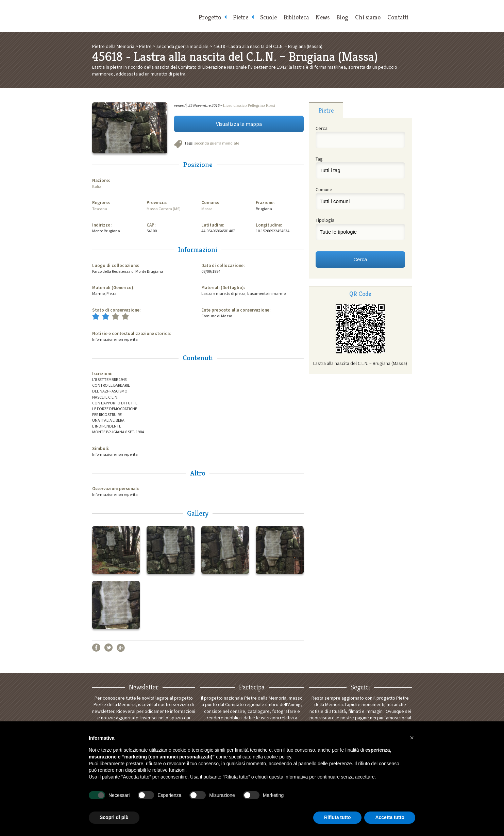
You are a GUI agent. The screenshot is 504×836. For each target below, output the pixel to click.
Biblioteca (296, 17)
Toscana (100, 209)
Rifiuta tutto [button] (338, 817)
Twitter (108, 648)
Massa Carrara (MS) (164, 209)
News (323, 17)
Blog (342, 17)
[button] (412, 738)
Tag (319, 159)
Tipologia (325, 220)
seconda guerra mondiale (217, 143)
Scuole (268, 17)
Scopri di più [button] (114, 817)
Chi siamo (368, 17)
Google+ (121, 648)
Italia (97, 186)
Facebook (96, 648)
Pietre (241, 17)
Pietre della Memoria (143, 16)
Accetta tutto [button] (390, 817)
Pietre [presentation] (326, 110)
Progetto (210, 17)
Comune (324, 189)
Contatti (398, 17)
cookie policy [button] (278, 757)
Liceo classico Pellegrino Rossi (249, 105)
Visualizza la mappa (239, 124)
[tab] (326, 110)
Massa (207, 209)
